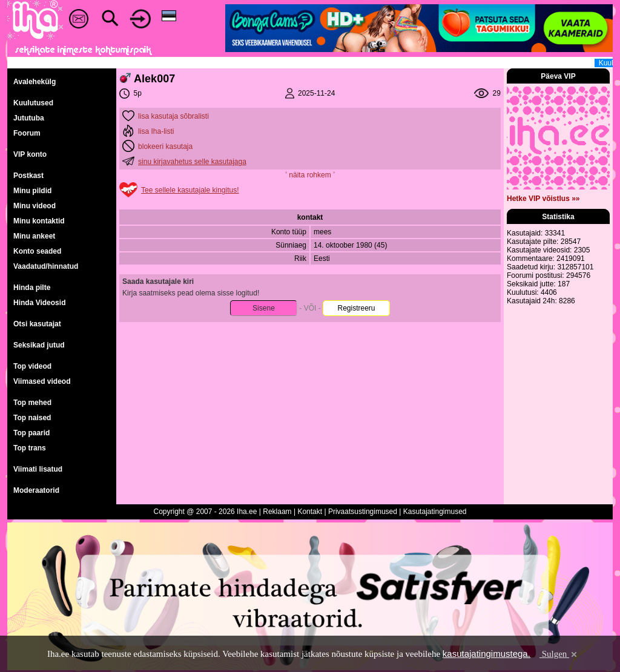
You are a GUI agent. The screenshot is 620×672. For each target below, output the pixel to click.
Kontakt (310, 512)
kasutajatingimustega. (486, 654)
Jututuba (29, 118)
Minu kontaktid (39, 221)
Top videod (32, 366)
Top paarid (31, 433)
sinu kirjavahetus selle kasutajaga (192, 162)
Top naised (32, 418)
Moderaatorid (36, 490)
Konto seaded (37, 251)
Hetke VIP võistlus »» (543, 199)
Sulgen (559, 654)
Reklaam (277, 512)
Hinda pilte (32, 288)
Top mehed (32, 403)
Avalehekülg (35, 82)
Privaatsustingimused (363, 512)
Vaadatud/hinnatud (46, 266)
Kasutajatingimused (435, 512)
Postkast (28, 176)
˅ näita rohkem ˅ (310, 175)
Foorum (27, 133)
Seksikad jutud (39, 345)
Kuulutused (33, 103)
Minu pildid (32, 191)
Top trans (30, 448)
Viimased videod (42, 381)
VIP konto (30, 154)
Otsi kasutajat (37, 324)
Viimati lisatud (38, 469)
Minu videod (35, 206)
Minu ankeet (34, 236)
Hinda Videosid (39, 303)
